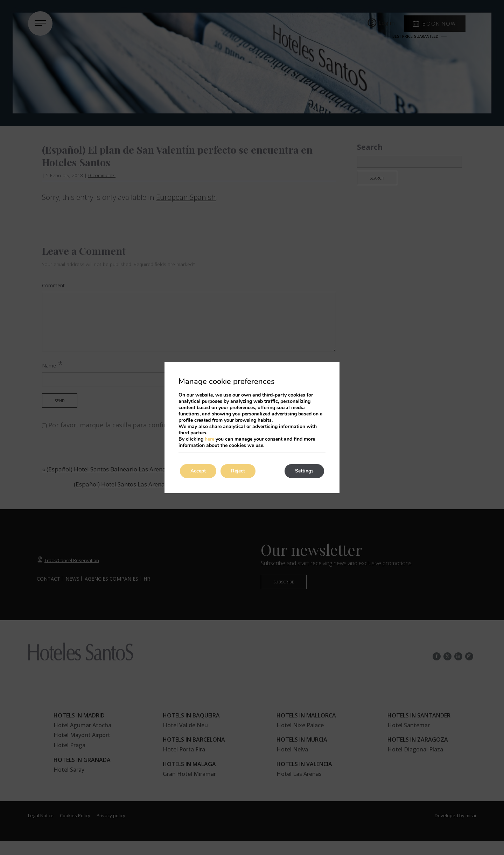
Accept (198, 471)
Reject (238, 471)
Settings (304, 471)
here (209, 439)
